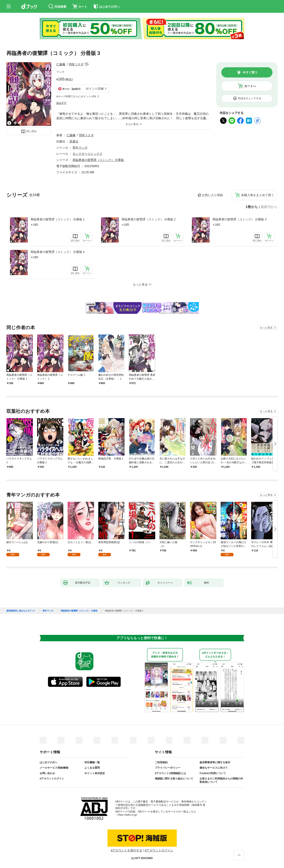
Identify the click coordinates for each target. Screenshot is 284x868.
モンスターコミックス (87, 154)
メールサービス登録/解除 (54, 768)
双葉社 (74, 141)
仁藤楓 (61, 64)
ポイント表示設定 (95, 773)
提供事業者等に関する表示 (215, 762)
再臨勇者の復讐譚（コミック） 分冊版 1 (58, 219)
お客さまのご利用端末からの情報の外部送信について (221, 780)
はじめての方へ (49, 762)
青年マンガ (80, 148)
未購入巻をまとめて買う (258, 195)
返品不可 (61, 103)
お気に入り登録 (212, 195)
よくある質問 (92, 768)
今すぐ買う (250, 72)
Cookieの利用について (213, 773)
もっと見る (266, 328)
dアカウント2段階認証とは (170, 773)
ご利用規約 (161, 762)
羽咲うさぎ (76, 64)
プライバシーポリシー (168, 768)
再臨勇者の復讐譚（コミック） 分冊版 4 (58, 252)
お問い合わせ (47, 773)
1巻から (252, 207)
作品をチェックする (250, 98)
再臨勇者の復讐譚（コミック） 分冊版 (98, 160)
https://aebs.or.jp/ (127, 815)
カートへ (250, 86)
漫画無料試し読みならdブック (21, 611)
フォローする (87, 64)
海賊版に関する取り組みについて (174, 779)
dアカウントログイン (52, 779)
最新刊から (269, 207)
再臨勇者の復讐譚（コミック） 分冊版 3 (239, 219)
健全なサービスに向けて (214, 768)
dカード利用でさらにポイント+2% (76, 96)
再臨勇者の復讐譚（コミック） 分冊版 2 (149, 219)
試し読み (32, 131)
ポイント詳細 (95, 89)
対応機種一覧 (92, 762)
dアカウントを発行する (126, 850)
